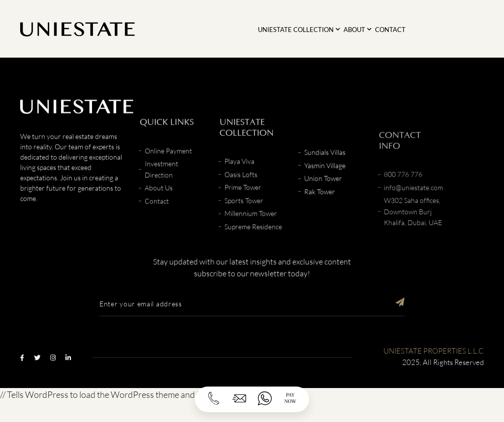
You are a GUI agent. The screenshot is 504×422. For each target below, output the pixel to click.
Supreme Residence (253, 251)
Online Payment (168, 176)
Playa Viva (239, 186)
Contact (390, 30)
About (354, 30)
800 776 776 (403, 209)
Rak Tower (320, 209)
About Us (159, 212)
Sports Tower (244, 225)
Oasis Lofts (241, 199)
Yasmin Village (325, 182)
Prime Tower (243, 212)
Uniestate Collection (296, 30)
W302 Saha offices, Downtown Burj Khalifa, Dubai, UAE (413, 246)
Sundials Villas (325, 169)
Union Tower (323, 195)
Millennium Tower (251, 238)
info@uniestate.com (413, 222)
